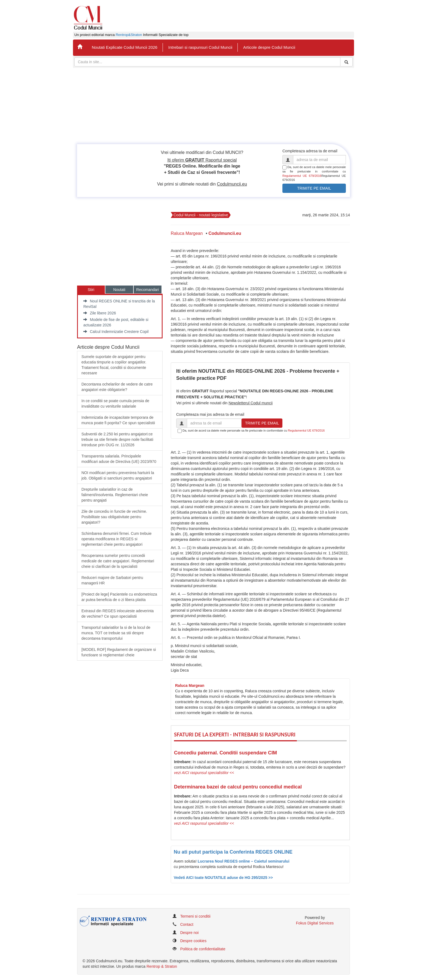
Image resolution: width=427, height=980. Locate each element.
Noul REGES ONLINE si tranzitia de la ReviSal (119, 304)
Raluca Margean (187, 233)
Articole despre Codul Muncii (269, 47)
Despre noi (190, 933)
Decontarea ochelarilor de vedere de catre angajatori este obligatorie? (117, 387)
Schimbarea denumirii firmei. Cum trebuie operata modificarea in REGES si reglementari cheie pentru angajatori (117, 539)
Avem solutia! (186, 861)
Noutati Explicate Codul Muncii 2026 (125, 47)
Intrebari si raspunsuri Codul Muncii (200, 47)
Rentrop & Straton (162, 966)
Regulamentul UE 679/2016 (302, 176)
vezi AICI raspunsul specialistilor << (204, 773)
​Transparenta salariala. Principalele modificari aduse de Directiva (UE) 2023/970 (119, 459)
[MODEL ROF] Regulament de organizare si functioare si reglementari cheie (119, 652)
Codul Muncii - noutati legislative (201, 215)
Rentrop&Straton (129, 35)
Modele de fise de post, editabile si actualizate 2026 (116, 322)
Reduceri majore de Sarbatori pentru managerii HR (112, 580)
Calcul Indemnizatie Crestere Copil (116, 332)
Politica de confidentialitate (203, 949)
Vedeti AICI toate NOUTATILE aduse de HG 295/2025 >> (223, 878)
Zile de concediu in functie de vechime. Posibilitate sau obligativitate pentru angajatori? (114, 517)
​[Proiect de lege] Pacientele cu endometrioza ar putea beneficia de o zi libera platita (119, 597)
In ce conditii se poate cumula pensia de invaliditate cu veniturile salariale (115, 403)
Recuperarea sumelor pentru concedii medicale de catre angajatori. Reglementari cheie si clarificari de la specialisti (118, 561)
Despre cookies (193, 941)
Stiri (91, 290)
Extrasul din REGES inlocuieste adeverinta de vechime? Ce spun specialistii (118, 614)
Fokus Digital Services (315, 923)
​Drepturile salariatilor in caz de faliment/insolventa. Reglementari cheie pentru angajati (115, 495)
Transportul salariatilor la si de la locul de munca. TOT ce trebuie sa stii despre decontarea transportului (116, 633)
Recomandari (147, 290)
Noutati (119, 290)
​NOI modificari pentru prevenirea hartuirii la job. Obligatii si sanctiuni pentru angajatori (118, 475)
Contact (187, 924)
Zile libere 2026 (100, 313)
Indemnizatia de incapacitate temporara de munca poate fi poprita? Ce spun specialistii (118, 420)
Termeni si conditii (195, 916)
